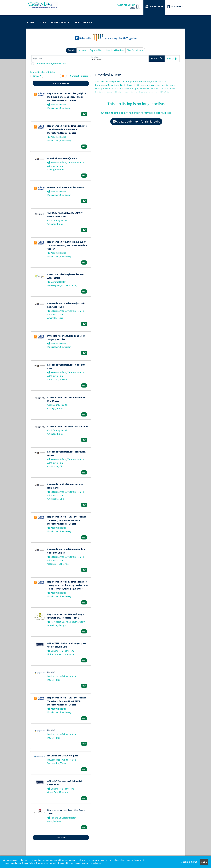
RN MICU (52, 672)
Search (71, 50)
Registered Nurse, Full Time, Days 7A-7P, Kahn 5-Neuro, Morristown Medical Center (67, 245)
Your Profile (60, 22)
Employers (175, 7)
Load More (61, 838)
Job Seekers (154, 7)
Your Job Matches (115, 50)
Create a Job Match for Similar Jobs (136, 121)
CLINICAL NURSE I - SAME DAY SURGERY (68, 426)
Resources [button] (82, 22)
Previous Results (61, 83)
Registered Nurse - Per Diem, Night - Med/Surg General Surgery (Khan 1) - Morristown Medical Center (67, 97)
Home (31, 22)
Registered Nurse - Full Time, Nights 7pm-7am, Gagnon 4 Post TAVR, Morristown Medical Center (67, 520)
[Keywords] (61, 59)
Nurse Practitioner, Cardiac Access (66, 187)
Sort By (36, 76)
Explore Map (96, 50)
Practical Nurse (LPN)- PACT (62, 158)
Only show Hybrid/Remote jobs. (51, 64)
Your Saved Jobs (135, 50)
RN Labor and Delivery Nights (63, 756)
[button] (172, 59)
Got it (204, 862)
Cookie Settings (189, 862)
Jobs (43, 22)
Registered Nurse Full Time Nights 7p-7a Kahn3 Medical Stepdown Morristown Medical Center (67, 129)
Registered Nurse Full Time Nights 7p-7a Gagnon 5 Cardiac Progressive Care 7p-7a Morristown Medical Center (67, 585)
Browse (82, 50)
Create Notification (79, 76)
